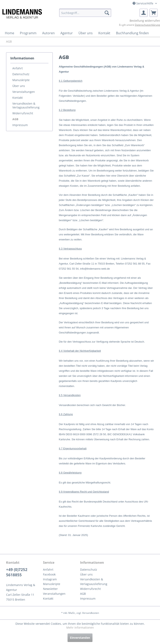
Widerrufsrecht (23, 113)
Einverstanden (80, 638)
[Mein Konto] (144, 13)
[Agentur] (67, 33)
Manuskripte (21, 80)
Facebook (49, 574)
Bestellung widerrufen (145, 21)
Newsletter (50, 589)
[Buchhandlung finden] (132, 33)
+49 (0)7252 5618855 (17, 572)
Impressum (20, 125)
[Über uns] (86, 33)
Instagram (50, 579)
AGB (15, 119)
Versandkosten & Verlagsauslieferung (26, 105)
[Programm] (28, 33)
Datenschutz (21, 74)
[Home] (10, 33)
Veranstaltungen (24, 92)
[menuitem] (85, 13)
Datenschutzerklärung (147, 25)
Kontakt (18, 98)
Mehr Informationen (80, 627)
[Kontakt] (104, 33)
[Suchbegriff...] (85, 13)
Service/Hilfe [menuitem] (143, 3)
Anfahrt (18, 68)
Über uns (19, 86)
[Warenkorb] (154, 13)
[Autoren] (48, 33)
